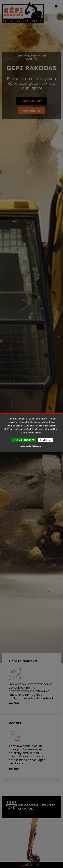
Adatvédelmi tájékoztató (31, 446)
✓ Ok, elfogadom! (24, 440)
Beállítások (45, 440)
